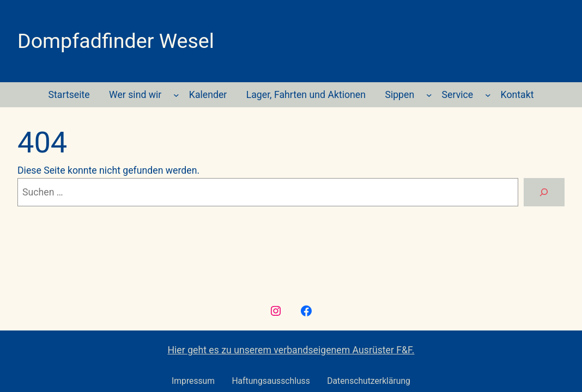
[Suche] (544, 192)
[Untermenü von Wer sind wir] (176, 95)
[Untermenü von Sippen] (429, 95)
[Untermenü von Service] (488, 95)
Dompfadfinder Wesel (116, 41)
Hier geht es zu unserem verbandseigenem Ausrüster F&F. (291, 350)
